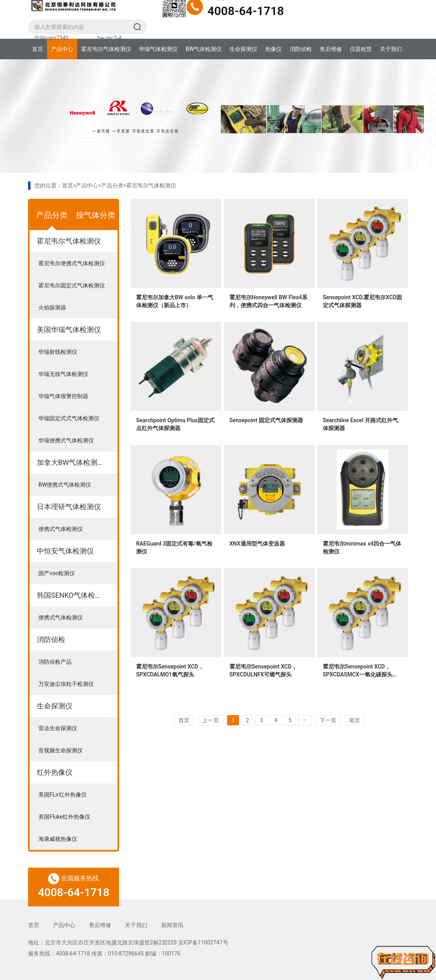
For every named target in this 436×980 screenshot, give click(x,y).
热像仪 (273, 49)
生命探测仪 (243, 49)
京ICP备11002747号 (203, 942)
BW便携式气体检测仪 (65, 485)
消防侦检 (301, 49)
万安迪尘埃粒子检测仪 (66, 684)
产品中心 (62, 49)
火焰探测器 (52, 308)
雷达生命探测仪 (58, 728)
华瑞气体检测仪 (158, 49)
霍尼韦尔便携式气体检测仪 (72, 263)
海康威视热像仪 (58, 839)
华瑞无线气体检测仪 (63, 374)
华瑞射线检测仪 (58, 352)
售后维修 (331, 49)
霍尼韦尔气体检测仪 (106, 49)
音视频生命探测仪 (61, 750)
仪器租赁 (361, 49)
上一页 (210, 720)
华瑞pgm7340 (51, 38)
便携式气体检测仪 (61, 529)
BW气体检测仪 (204, 49)
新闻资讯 (172, 925)
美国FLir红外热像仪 (62, 795)
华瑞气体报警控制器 (63, 396)
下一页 (328, 720)
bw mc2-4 (109, 38)
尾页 (354, 720)
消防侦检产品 (55, 662)
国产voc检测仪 (57, 573)
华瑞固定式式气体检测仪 (69, 418)
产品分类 (112, 185)
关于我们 (391, 49)
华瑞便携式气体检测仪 (66, 440)
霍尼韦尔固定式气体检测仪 (72, 285)
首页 (38, 49)
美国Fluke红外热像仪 (64, 817)
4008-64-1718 (245, 11)
